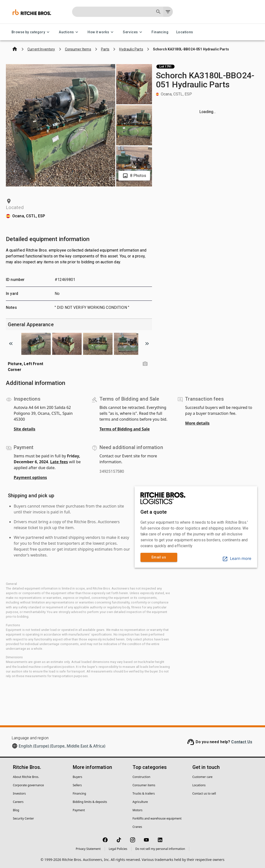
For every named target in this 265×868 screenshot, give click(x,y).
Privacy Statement (88, 849)
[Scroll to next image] (147, 344)
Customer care (202, 777)
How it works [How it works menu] (101, 32)
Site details (25, 429)
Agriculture (140, 802)
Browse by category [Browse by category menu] (31, 32)
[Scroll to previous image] (11, 344)
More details (197, 423)
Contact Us (242, 742)
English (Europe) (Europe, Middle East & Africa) (62, 746)
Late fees (59, 462)
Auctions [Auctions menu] (69, 32)
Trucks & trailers (144, 793)
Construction (142, 777)
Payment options (30, 477)
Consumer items (144, 785)
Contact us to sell (204, 793)
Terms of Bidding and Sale (125, 429)
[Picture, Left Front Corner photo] (145, 364)
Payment (79, 810)
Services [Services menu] (133, 32)
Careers (18, 802)
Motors (138, 810)
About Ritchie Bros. (26, 777)
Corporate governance (28, 785)
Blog (16, 810)
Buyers (78, 777)
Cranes (137, 827)
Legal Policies (118, 849)
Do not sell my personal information (160, 849)
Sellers (77, 785)
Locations (185, 32)
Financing (160, 32)
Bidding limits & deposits (90, 802)
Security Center (24, 818)
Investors (19, 793)
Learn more (237, 558)
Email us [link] (159, 557)
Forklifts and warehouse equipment (157, 818)
